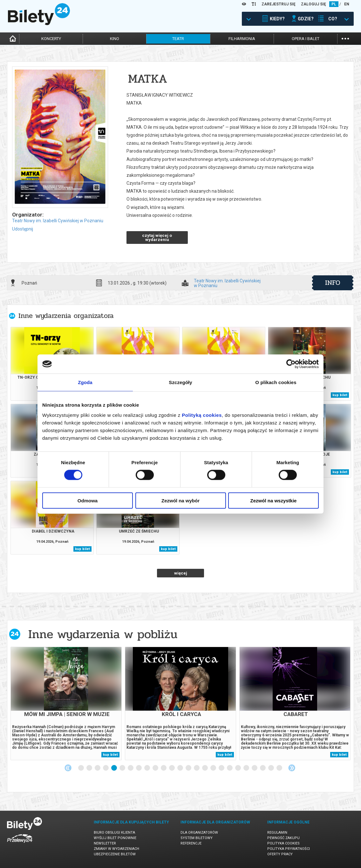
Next (292, 768)
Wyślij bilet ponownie (115, 838)
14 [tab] (189, 768)
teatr (178, 39)
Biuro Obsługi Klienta (114, 833)
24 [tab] (271, 768)
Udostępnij (23, 229)
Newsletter (105, 843)
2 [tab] (90, 768)
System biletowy (197, 838)
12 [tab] (172, 768)
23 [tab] (263, 768)
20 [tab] (238, 768)
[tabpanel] (66, 703)
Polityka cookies (283, 843)
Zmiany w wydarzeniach (116, 849)
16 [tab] (205, 768)
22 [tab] (255, 768)
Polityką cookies (202, 415)
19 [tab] (230, 768)
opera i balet (306, 39)
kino (115, 39)
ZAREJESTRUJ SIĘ (279, 4)
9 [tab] (147, 768)
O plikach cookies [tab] (276, 382)
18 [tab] (222, 768)
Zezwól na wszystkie (274, 500)
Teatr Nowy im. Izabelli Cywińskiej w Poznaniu (58, 221)
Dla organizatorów (199, 833)
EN (347, 4)
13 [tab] (180, 768)
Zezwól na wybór (180, 500)
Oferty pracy (280, 854)
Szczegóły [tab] (180, 382)
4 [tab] (106, 768)
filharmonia (242, 39)
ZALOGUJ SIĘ (313, 4)
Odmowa (88, 500)
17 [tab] (214, 768)
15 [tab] (197, 768)
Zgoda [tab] (85, 382)
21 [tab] (247, 768)
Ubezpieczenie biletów (115, 854)
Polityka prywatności (289, 849)
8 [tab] (139, 768)
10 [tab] (156, 768)
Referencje (191, 843)
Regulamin (277, 833)
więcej (181, 573)
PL (334, 4)
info (333, 283)
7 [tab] (131, 768)
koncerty (51, 39)
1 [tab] (81, 768)
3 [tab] (98, 768)
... (345, 38)
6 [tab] (123, 768)
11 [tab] (164, 768)
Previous (68, 768)
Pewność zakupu (283, 838)
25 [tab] (280, 768)
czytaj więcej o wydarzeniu (157, 238)
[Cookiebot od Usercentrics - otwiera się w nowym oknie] (291, 364)
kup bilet (340, 395)
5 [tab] (114, 768)
